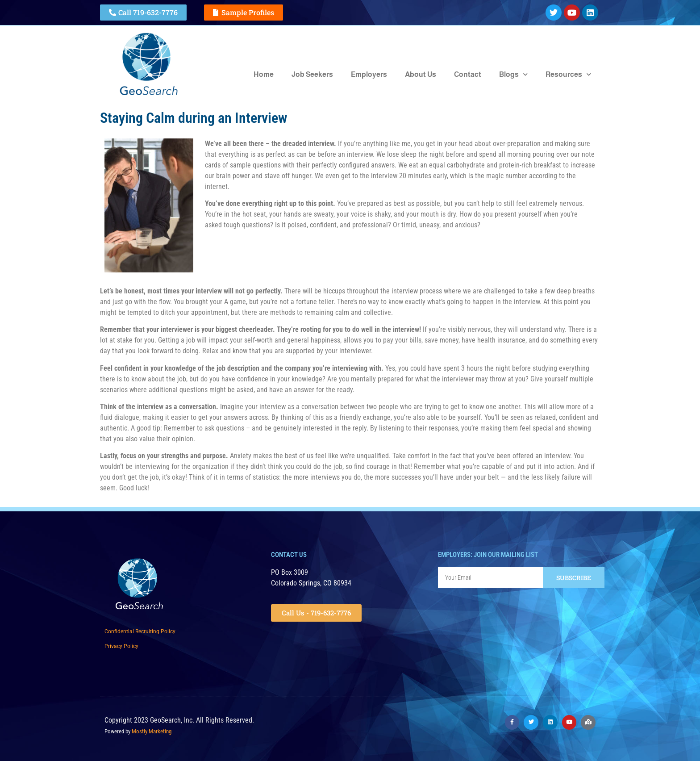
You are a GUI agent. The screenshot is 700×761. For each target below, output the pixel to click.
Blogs (513, 74)
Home (264, 74)
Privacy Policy (121, 646)
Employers (369, 74)
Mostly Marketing (152, 731)
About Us (421, 74)
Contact (468, 74)
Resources (568, 74)
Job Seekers (312, 74)
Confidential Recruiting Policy (140, 631)
